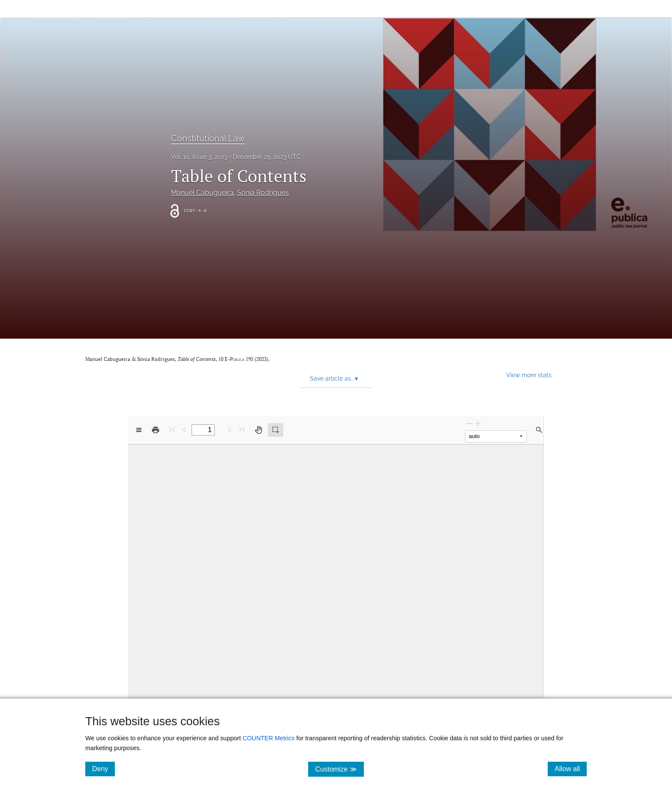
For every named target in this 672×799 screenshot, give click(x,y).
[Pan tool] (258, 430)
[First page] (172, 429)
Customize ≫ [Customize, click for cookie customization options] (339, 769)
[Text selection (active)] (276, 430)
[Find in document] (539, 430)
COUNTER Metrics (269, 738)
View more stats (529, 375)
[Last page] (242, 429)
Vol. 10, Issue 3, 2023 (199, 157)
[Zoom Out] (469, 423)
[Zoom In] (478, 423)
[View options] (139, 430)
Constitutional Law (208, 138)
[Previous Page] (184, 429)
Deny (103, 769)
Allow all (571, 769)
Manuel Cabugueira (202, 193)
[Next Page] (230, 429)
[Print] (156, 430)
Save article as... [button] (334, 378)
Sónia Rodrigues (263, 193)
